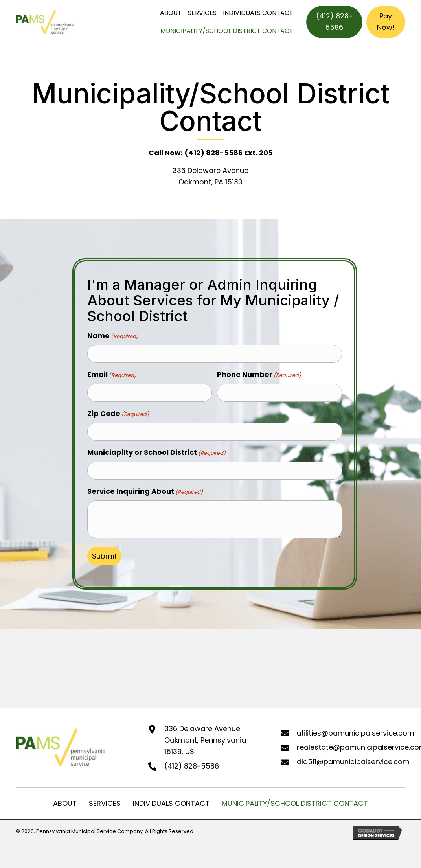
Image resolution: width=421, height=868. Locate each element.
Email (112, 374)
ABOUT (65, 799)
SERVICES (105, 799)
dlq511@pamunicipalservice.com (353, 758)
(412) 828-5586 (192, 762)
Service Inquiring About (145, 487)
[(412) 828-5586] (334, 22)
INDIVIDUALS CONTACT (171, 799)
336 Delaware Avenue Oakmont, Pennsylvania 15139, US (205, 737)
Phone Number (259, 374)
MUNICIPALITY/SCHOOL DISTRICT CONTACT (295, 799)
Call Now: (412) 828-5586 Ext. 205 (211, 153)
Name (113, 336)
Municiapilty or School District (156, 450)
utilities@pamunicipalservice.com (356, 729)
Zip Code (118, 412)
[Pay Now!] (386, 22)
